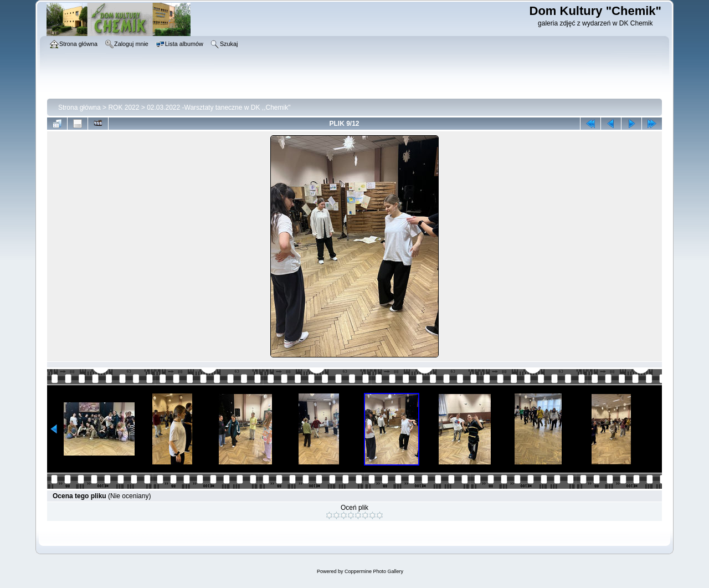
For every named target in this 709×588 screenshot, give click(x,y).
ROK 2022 (124, 108)
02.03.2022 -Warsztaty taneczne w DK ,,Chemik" (219, 108)
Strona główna (79, 108)
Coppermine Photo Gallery (374, 571)
